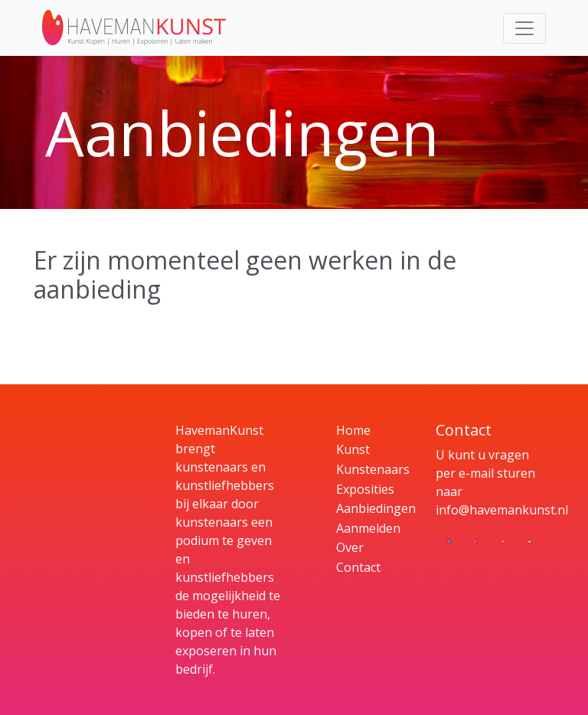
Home (353, 430)
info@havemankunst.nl (502, 510)
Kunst (353, 449)
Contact (358, 567)
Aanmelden (368, 528)
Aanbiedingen (376, 508)
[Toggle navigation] (524, 28)
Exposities (365, 489)
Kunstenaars (373, 469)
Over (350, 547)
